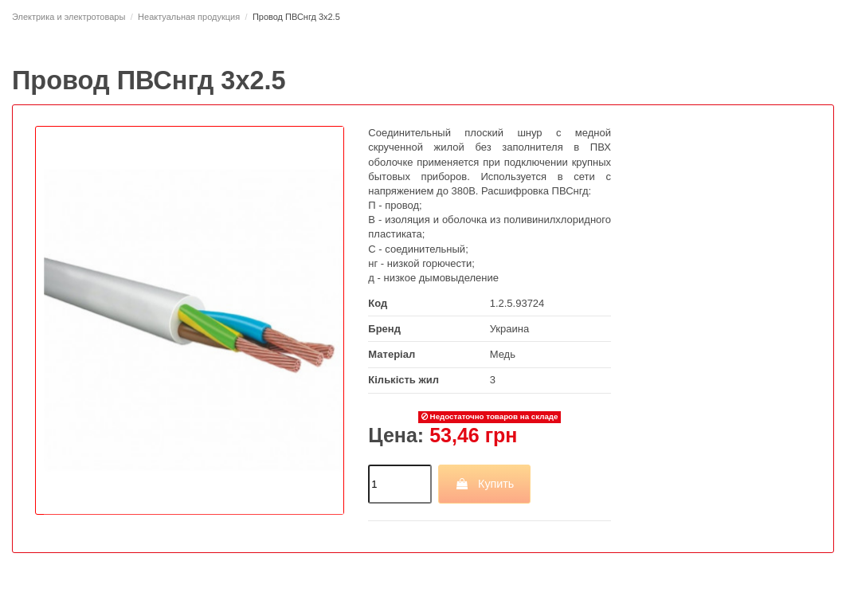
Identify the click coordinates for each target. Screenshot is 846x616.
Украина (510, 329)
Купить (485, 484)
